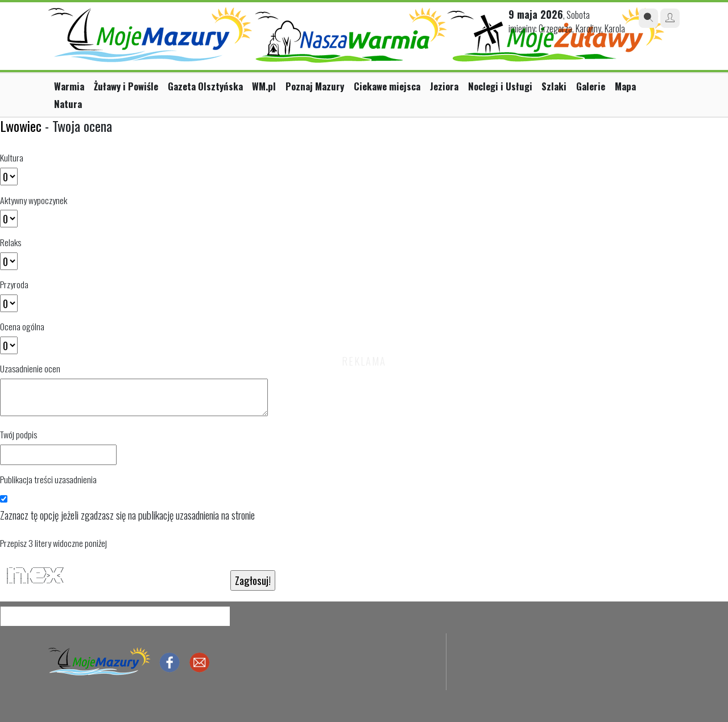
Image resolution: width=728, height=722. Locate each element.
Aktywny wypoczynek (34, 200)
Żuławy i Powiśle (126, 86)
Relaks (11, 242)
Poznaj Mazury (315, 86)
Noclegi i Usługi (500, 86)
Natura (68, 104)
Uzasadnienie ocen (30, 368)
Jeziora (444, 86)
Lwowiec (21, 126)
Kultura (12, 157)
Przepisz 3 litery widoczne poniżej (53, 543)
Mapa (625, 86)
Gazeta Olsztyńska (205, 86)
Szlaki (554, 86)
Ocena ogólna (22, 326)
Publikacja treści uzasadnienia (48, 479)
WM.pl (264, 86)
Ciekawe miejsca (387, 86)
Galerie (591, 86)
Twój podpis (18, 434)
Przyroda (14, 284)
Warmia (69, 86)
